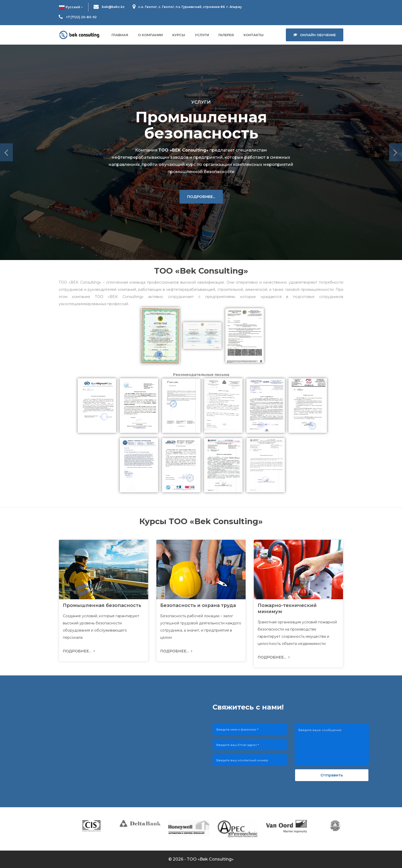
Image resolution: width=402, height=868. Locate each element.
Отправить (332, 775)
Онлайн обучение (315, 35)
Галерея (226, 35)
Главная (120, 35)
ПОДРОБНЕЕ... (201, 197)
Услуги (202, 35)
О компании (150, 35)
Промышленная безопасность (102, 605)
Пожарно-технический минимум (287, 608)
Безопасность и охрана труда (198, 605)
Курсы (179, 35)
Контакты (254, 35)
